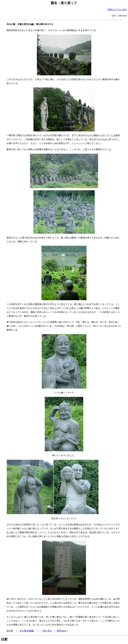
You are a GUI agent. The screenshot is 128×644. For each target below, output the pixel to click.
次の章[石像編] (27, 631)
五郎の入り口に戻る (117, 10)
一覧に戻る (47, 631)
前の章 (10, 631)
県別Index (61, 631)
